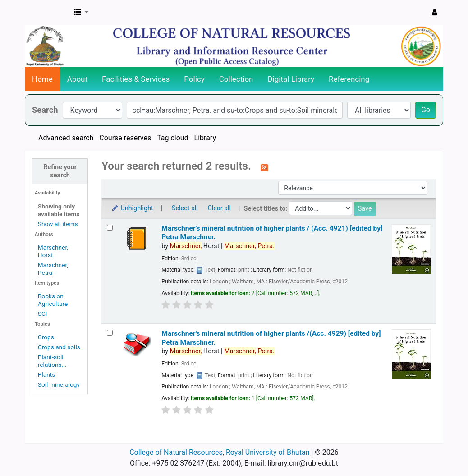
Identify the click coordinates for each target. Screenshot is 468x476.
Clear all (219, 208)
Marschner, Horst (53, 251)
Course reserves (125, 138)
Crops (46, 337)
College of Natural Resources (176, 452)
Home (42, 79)
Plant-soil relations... (52, 361)
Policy (194, 79)
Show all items (58, 224)
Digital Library (291, 79)
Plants (46, 374)
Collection (236, 79)
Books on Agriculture (53, 300)
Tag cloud (173, 138)
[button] (81, 13)
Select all (185, 208)
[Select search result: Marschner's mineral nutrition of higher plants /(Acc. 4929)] (110, 333)
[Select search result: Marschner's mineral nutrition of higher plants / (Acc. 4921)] (110, 228)
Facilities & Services (136, 79)
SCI (43, 314)
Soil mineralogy (59, 384)
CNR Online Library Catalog (48, 13)
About (77, 79)
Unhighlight (132, 208)
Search (45, 110)
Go (426, 110)
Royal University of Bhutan (268, 452)
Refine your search (60, 171)
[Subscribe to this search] (264, 167)
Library (205, 138)
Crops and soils (59, 347)
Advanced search (66, 138)
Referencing (349, 79)
